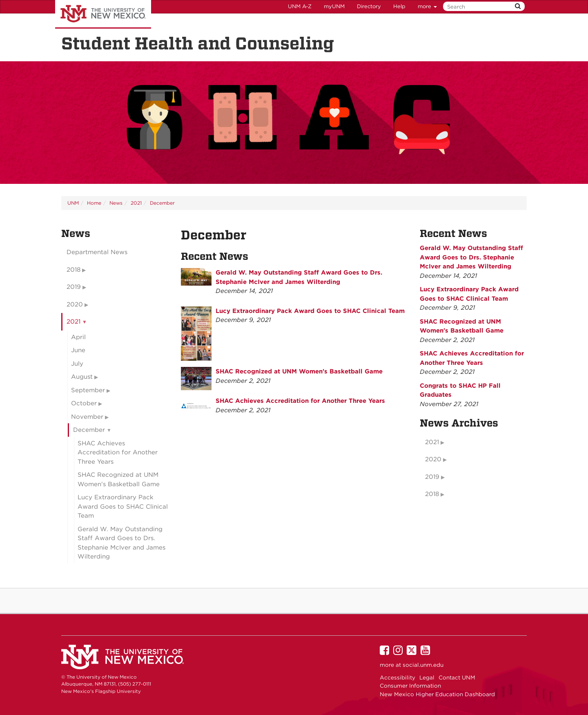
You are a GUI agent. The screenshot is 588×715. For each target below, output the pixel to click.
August (82, 377)
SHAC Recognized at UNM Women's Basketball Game (299, 371)
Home (94, 203)
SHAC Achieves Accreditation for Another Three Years (300, 401)
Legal (427, 677)
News (116, 203)
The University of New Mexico (103, 14)
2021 (136, 203)
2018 (73, 270)
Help (399, 6)
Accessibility (398, 677)
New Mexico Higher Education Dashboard (437, 694)
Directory (369, 6)
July (77, 364)
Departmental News (97, 252)
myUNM (334, 6)
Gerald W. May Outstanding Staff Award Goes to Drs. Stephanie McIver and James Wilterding (121, 543)
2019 (74, 287)
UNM (73, 203)
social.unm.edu (423, 665)
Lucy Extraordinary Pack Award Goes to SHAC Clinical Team (310, 311)
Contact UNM (457, 677)
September (88, 390)
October (84, 403)
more (427, 6)
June (78, 350)
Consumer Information (410, 686)
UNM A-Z (300, 6)
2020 (75, 304)
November (87, 417)
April (78, 337)
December (162, 203)
